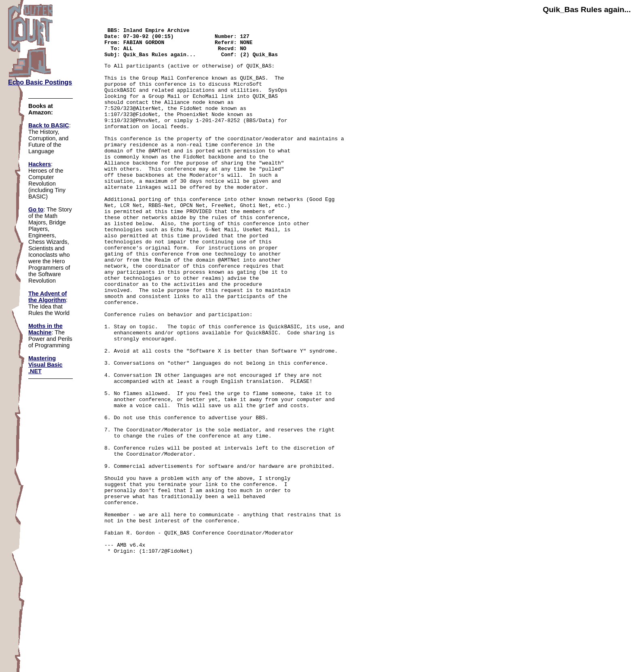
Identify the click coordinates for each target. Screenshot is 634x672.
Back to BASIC (49, 125)
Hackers (40, 164)
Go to (36, 209)
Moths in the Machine (45, 329)
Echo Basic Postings (40, 82)
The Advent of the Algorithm (48, 297)
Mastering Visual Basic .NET (45, 365)
